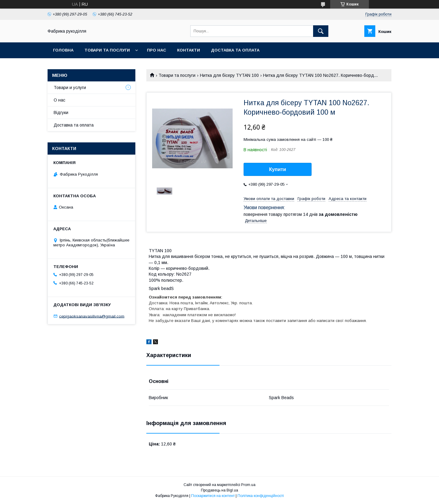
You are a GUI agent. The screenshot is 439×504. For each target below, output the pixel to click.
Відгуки (61, 113)
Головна (63, 50)
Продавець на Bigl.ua (220, 490)
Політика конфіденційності (261, 496)
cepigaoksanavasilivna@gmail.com (92, 316)
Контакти (189, 50)
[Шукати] (321, 31)
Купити (278, 169)
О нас (59, 100)
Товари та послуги (107, 50)
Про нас (157, 50)
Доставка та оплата (235, 50)
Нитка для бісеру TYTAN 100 (229, 75)
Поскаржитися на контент (213, 496)
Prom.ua (248, 485)
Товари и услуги (70, 88)
